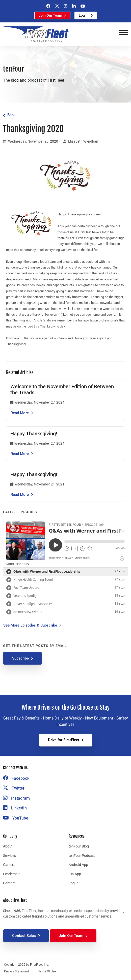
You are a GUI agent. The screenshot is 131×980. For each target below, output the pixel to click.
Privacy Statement (17, 971)
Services (9, 856)
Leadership (12, 874)
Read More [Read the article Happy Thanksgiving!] (20, 454)
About (8, 846)
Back (11, 115)
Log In (84, 15)
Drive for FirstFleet (64, 740)
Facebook (16, 778)
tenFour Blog (79, 846)
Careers (9, 865)
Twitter (14, 788)
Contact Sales (24, 936)
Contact (9, 883)
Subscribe (20, 658)
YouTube (16, 818)
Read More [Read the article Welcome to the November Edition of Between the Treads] (20, 413)
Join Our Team (50, 15)
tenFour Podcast (82, 856)
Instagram (16, 798)
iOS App (75, 874)
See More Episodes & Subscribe (30, 625)
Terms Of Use (47, 971)
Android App (78, 865)
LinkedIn (15, 808)
